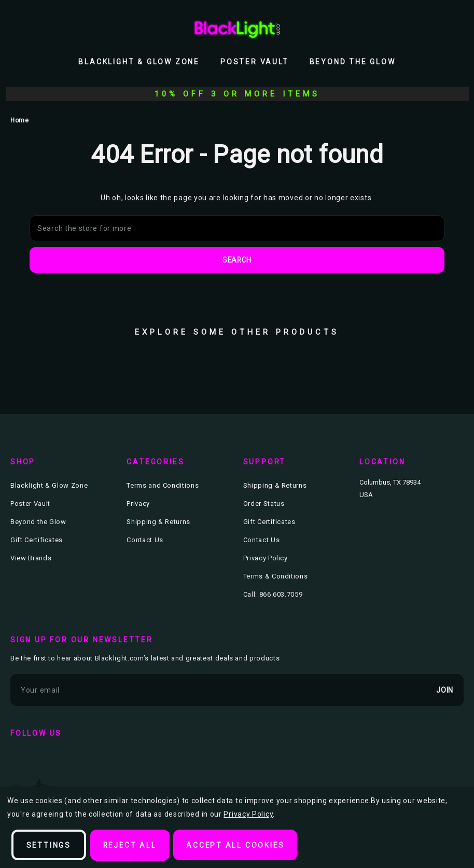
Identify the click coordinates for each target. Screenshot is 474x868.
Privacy (138, 504)
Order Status (264, 504)
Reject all (131, 845)
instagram (81, 760)
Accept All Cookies (238, 845)
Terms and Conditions (163, 485)
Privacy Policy (266, 558)
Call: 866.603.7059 (273, 594)
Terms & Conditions (276, 576)
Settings (49, 845)
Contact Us (145, 540)
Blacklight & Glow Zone (139, 62)
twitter (51, 760)
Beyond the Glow (353, 62)
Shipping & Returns (158, 522)
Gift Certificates (37, 540)
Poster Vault (255, 62)
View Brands (31, 558)
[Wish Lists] (435, 29)
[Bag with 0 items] (457, 29)
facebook (21, 760)
